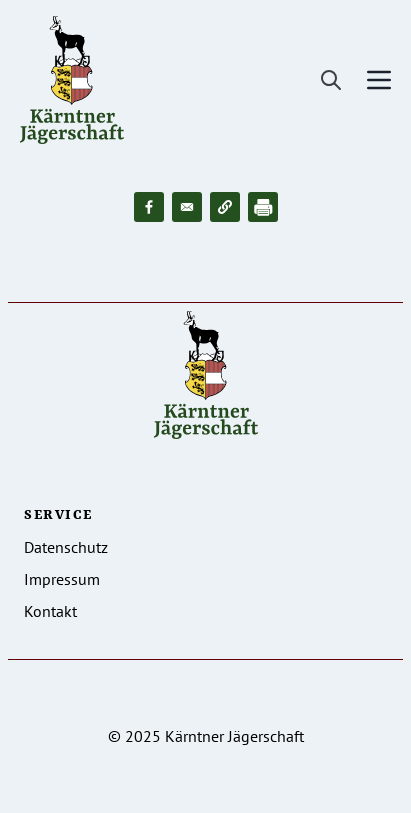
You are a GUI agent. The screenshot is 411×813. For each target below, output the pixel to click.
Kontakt (50, 611)
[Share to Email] (187, 207)
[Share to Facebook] (149, 207)
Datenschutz (66, 547)
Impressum (62, 579)
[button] (225, 207)
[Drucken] (263, 207)
